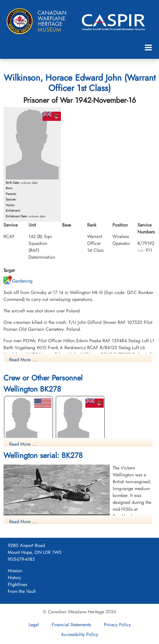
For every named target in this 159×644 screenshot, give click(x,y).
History (14, 578)
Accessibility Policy (79, 634)
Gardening (18, 281)
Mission (15, 571)
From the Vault (22, 591)
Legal (34, 625)
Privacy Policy (117, 625)
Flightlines (17, 584)
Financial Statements (71, 625)
